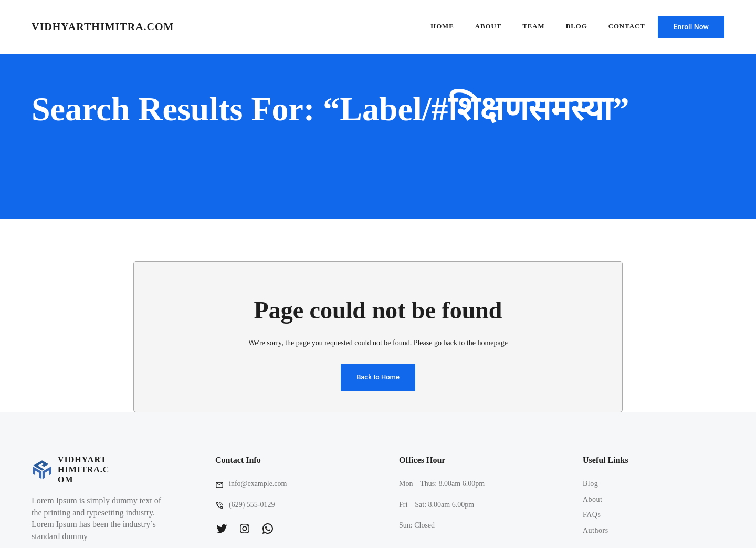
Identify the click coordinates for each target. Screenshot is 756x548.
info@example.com (258, 484)
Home (442, 26)
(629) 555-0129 (252, 505)
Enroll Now (691, 27)
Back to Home (378, 377)
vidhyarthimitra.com (103, 27)
